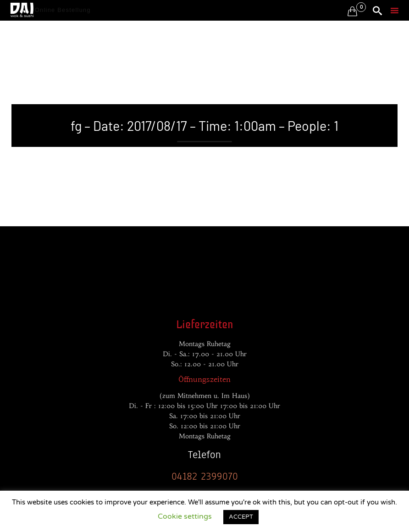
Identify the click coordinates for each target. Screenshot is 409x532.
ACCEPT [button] (241, 517)
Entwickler (30, 250)
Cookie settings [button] (185, 516)
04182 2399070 (205, 476)
